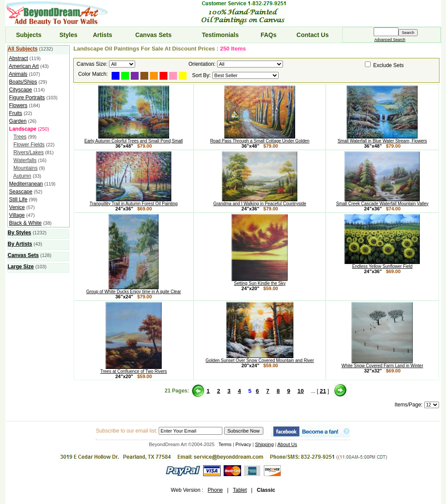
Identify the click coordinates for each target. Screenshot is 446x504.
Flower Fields (29, 145)
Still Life (18, 200)
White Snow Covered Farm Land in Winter (382, 364)
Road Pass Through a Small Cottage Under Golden (260, 139)
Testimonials (220, 35)
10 (300, 391)
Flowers (18, 105)
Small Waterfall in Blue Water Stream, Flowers (382, 139)
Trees (20, 137)
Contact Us (313, 35)
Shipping (264, 444)
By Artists (20, 244)
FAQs (269, 35)
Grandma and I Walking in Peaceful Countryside (260, 202)
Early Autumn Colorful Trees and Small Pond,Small (134, 139)
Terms (225, 444)
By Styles (20, 233)
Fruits (16, 113)
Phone (215, 490)
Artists (102, 35)
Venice (17, 207)
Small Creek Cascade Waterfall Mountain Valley (382, 202)
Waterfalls (25, 160)
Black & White (26, 223)
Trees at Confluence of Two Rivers (134, 369)
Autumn (22, 176)
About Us (287, 444)
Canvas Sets (153, 35)
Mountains (26, 168)
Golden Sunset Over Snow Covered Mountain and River (260, 359)
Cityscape (21, 90)
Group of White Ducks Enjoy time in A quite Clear (134, 290)
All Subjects (23, 49)
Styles (68, 35)
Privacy (243, 444)
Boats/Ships (23, 82)
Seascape (21, 192)
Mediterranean (26, 184)
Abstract (18, 58)
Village (17, 215)
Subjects (29, 35)
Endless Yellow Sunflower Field (382, 264)
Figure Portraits (27, 98)
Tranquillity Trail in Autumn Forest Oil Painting (133, 202)
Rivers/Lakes (29, 152)
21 (323, 391)
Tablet (240, 490)
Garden (18, 121)
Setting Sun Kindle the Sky (260, 281)
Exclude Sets (388, 65)
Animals (18, 74)
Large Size (21, 267)
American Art (24, 66)
